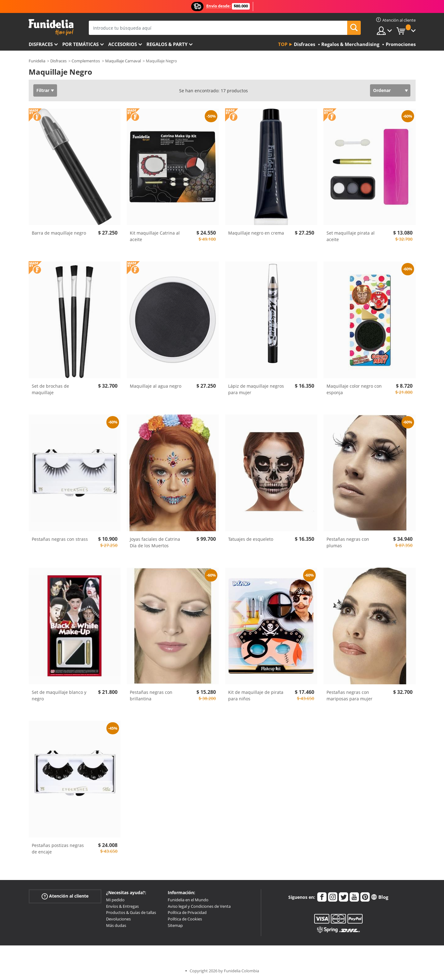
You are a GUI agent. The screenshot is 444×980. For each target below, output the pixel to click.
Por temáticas (80, 44)
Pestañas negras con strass (60, 539)
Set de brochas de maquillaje (50, 389)
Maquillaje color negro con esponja (354, 389)
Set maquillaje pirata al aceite (351, 236)
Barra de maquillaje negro (59, 233)
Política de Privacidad (187, 912)
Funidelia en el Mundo (188, 900)
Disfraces (41, 44)
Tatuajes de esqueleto (251, 539)
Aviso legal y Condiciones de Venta (199, 906)
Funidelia (37, 61)
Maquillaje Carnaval (123, 61)
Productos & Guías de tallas (131, 912)
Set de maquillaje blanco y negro (59, 695)
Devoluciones (118, 919)
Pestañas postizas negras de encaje (58, 849)
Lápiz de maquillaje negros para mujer (256, 389)
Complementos (86, 61)
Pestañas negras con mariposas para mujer (349, 695)
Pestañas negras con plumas (348, 542)
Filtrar (43, 90)
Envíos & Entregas (122, 906)
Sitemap (175, 925)
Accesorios (123, 44)
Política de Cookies (185, 919)
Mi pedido (115, 900)
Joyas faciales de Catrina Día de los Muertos (155, 542)
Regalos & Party (167, 44)
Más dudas (116, 925)
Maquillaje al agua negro (156, 386)
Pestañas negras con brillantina (151, 695)
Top (283, 44)
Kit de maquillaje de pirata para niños (256, 695)
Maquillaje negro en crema (256, 233)
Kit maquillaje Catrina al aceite (155, 236)
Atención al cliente (65, 896)
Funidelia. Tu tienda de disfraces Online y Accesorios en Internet (51, 27)
